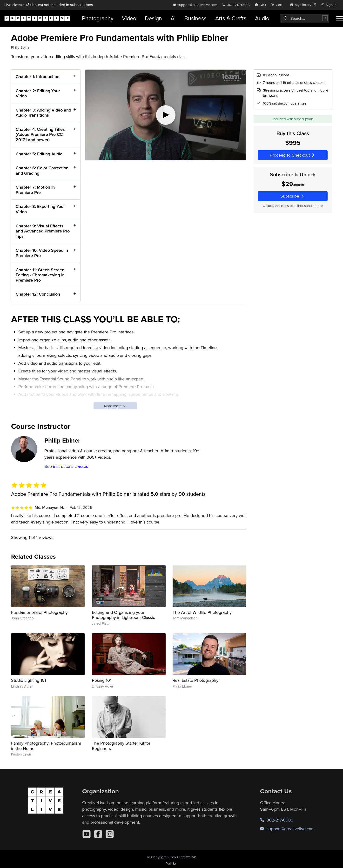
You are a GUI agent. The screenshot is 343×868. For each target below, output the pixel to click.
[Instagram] (110, 834)
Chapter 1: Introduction (37, 76)
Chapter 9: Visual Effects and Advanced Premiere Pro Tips (43, 231)
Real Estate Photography (195, 680)
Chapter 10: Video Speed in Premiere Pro (42, 253)
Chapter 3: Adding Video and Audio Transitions (43, 112)
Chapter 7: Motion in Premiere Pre (35, 190)
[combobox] (305, 18)
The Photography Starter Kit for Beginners (121, 746)
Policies (171, 864)
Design (153, 18)
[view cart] (278, 5)
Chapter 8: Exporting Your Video (40, 209)
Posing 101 (102, 680)
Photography (98, 18)
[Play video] (166, 115)
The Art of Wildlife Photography (202, 612)
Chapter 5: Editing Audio (39, 154)
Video (129, 18)
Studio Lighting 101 (29, 680)
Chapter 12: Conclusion (38, 294)
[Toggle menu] (340, 18)
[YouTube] (87, 834)
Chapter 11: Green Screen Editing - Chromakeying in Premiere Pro (40, 275)
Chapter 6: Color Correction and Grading (42, 170)
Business (195, 18)
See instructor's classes (66, 466)
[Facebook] (98, 834)
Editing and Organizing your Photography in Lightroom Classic (123, 615)
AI (173, 18)
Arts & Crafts (231, 18)
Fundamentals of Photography (39, 612)
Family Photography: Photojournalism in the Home (46, 746)
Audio (262, 18)
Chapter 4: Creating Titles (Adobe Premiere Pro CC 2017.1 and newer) (40, 134)
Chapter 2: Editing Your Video (38, 93)
